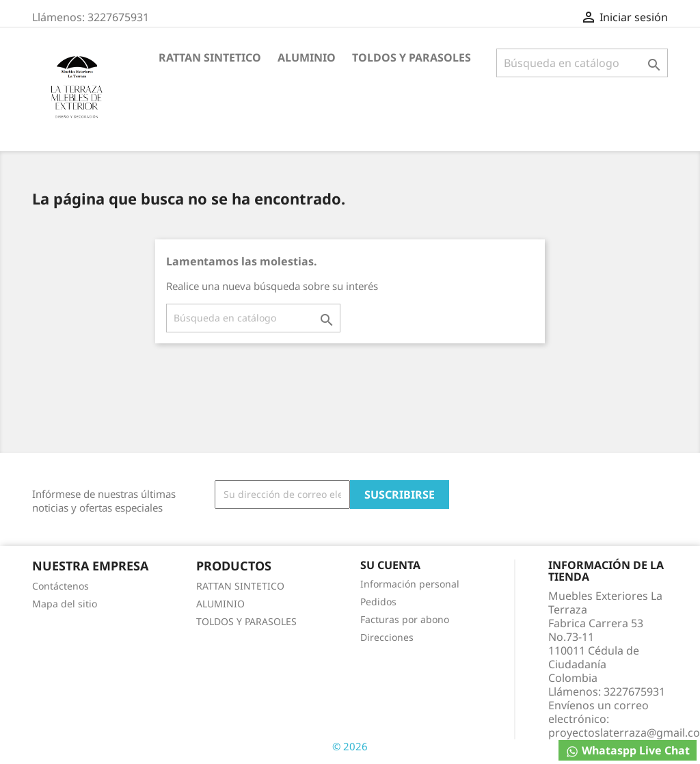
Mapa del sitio (65, 604)
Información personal (410, 584)
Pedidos (378, 602)
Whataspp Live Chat (628, 751)
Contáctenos (60, 586)
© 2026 (350, 746)
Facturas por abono (405, 619)
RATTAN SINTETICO (210, 57)
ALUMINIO (307, 57)
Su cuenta (390, 565)
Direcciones (387, 637)
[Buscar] (582, 63)
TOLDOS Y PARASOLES (412, 57)
